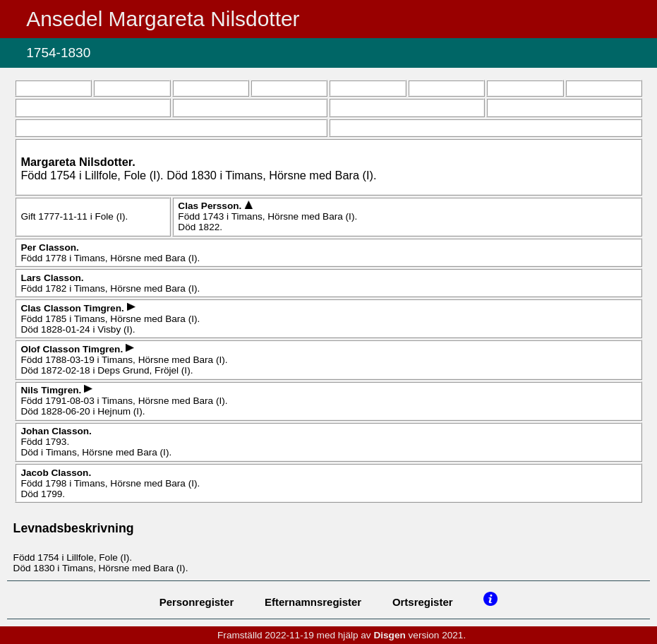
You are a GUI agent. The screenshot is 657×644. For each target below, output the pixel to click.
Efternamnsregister (313, 602)
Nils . (52, 390)
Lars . (52, 278)
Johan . (56, 431)
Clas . (211, 206)
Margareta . (78, 162)
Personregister (197, 602)
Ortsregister (423, 602)
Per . (49, 248)
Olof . (73, 349)
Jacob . (56, 473)
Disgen (389, 635)
